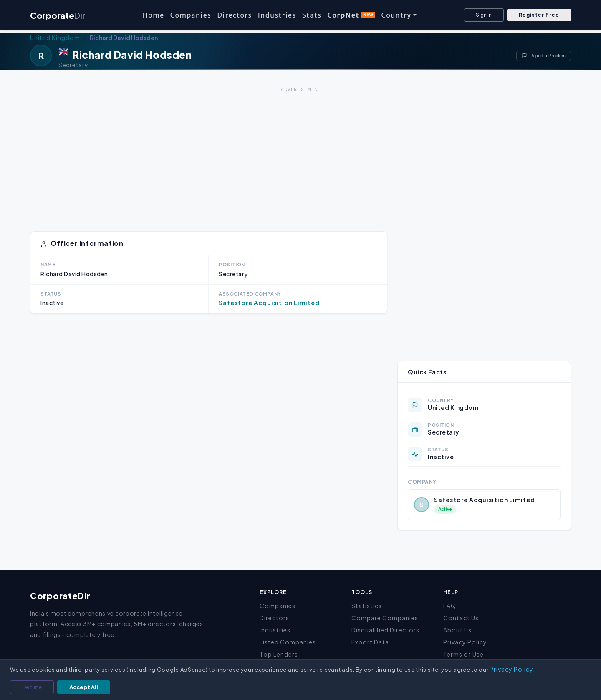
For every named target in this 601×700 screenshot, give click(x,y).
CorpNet (351, 15)
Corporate (58, 15)
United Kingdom (55, 38)
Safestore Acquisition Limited (269, 303)
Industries (277, 15)
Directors (234, 15)
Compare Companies (385, 618)
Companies (191, 15)
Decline (32, 687)
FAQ (450, 606)
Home (154, 15)
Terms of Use (463, 654)
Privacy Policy (465, 642)
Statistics (367, 606)
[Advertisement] (300, 153)
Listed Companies (288, 642)
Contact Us (461, 618)
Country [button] (396, 15)
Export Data (370, 642)
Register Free (539, 15)
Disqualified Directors (385, 630)
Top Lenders (279, 654)
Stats (312, 15)
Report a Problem (544, 56)
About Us (457, 630)
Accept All (84, 687)
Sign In (484, 15)
